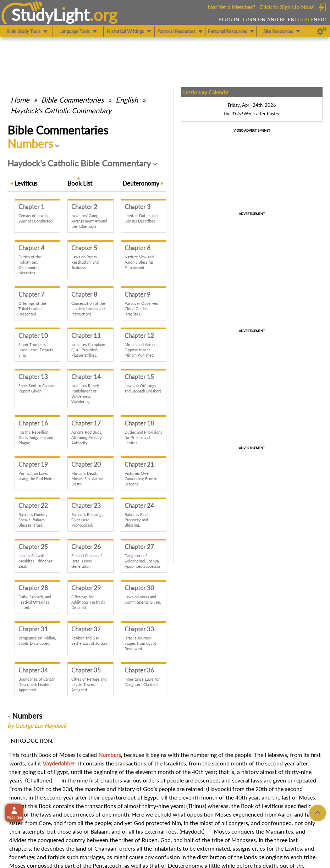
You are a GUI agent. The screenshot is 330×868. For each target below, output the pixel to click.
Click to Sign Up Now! (287, 7)
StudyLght (51, 15)
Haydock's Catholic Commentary (61, 110)
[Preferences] (322, 31)
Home (20, 100)
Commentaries (73, 100)
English (127, 100)
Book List (80, 183)
